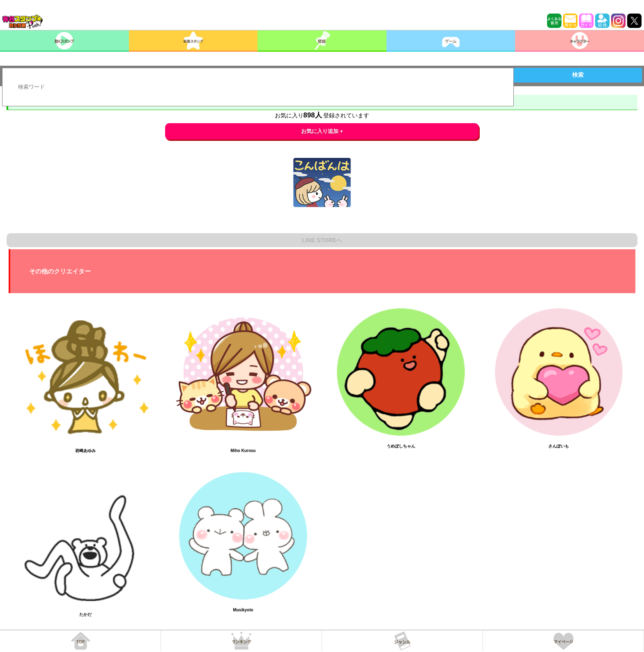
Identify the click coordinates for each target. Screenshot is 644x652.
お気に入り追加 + (322, 131)
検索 (578, 75)
